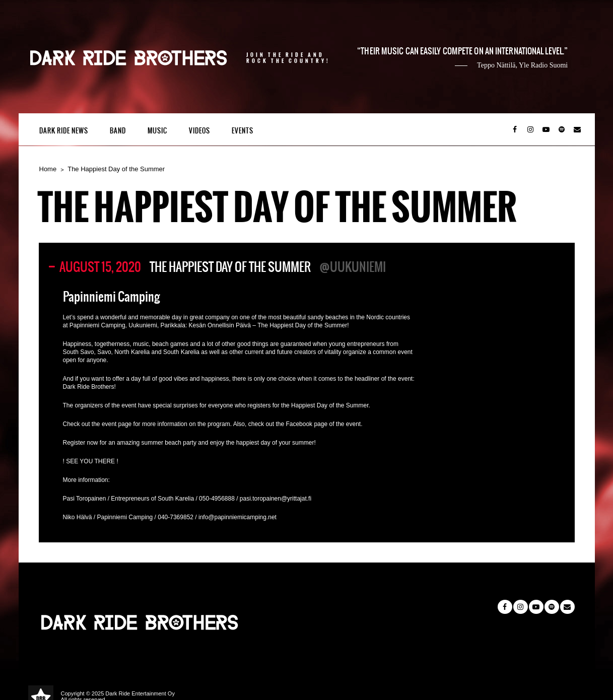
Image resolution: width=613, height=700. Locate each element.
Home (48, 169)
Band (118, 131)
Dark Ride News (64, 131)
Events (243, 131)
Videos (199, 131)
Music (157, 131)
